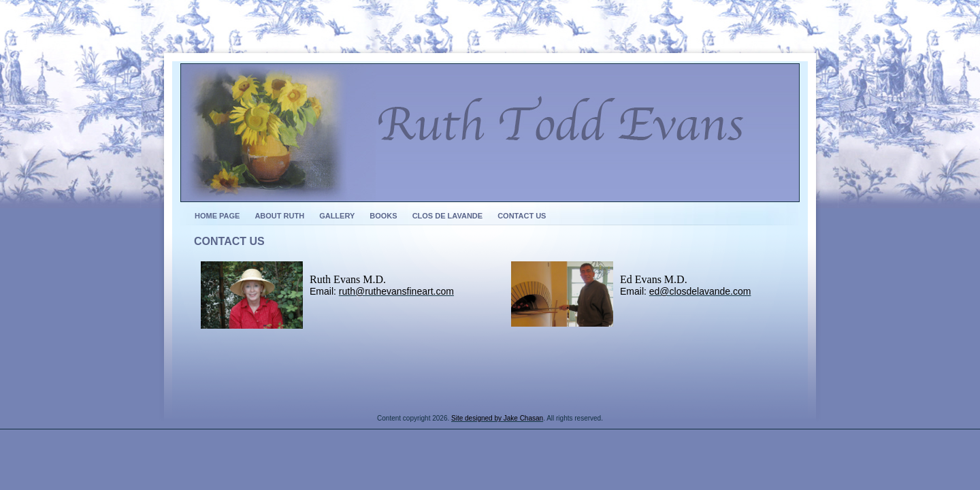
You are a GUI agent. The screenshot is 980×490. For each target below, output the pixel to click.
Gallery (337, 216)
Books (383, 216)
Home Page (217, 216)
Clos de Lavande (448, 216)
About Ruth (279, 216)
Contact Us (522, 216)
